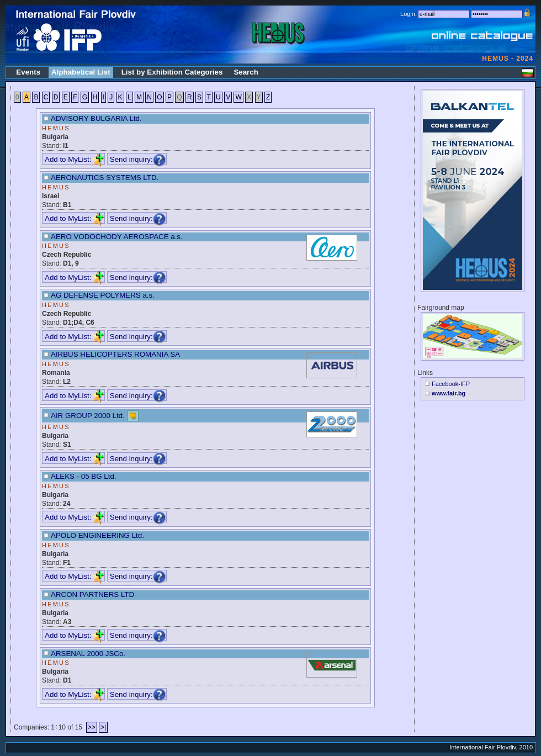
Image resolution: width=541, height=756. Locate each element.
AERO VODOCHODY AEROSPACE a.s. (117, 237)
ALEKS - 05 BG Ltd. (84, 476)
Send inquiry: (138, 159)
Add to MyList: (75, 159)
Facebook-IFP (451, 384)
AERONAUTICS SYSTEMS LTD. (105, 178)
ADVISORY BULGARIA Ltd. (96, 118)
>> (92, 727)
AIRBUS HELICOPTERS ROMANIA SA (115, 354)
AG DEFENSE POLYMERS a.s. (103, 295)
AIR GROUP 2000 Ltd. (88, 416)
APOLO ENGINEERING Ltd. (97, 535)
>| (103, 727)
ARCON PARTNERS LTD (92, 594)
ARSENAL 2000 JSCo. (88, 654)
